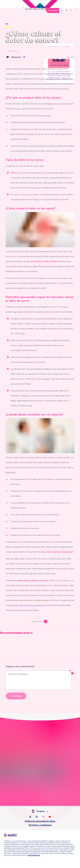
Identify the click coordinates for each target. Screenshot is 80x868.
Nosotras (15, 56)
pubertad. (43, 114)
